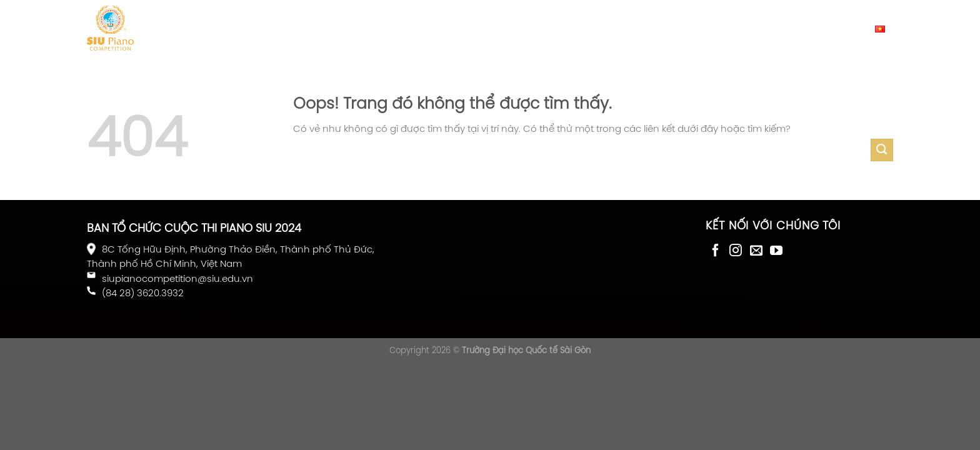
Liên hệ (688, 28)
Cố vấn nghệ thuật (605, 28)
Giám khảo (429, 28)
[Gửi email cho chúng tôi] (756, 250)
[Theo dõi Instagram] (736, 250)
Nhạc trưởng (506, 28)
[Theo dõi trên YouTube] (776, 250)
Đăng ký (356, 28)
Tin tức (252, 28)
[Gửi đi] (882, 150)
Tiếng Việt (858, 28)
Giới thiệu (196, 28)
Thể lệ (298, 28)
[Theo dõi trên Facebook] (716, 250)
